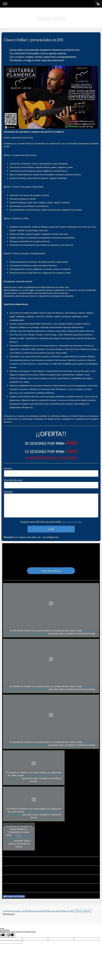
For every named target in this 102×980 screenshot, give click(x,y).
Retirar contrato (83, 911)
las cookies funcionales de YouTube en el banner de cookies (20, 838)
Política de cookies (53, 911)
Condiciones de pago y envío (14, 911)
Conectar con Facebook (14, 896)
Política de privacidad (71, 522)
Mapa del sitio (67, 911)
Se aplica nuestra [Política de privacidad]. (51, 522)
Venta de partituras (51, 571)
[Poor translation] (11, 935)
